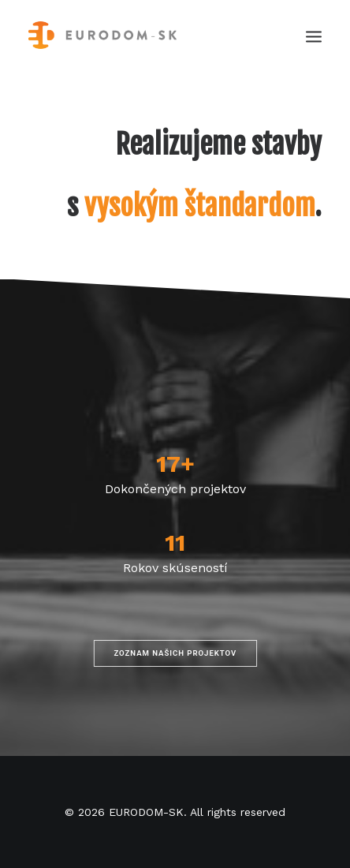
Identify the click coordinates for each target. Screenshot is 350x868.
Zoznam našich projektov (175, 653)
